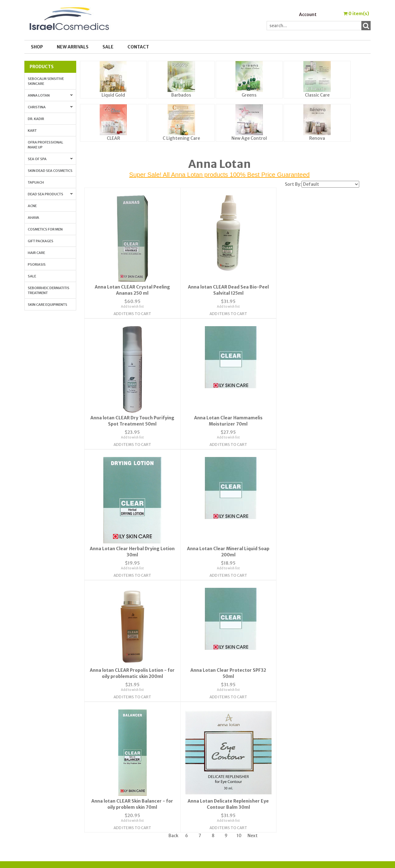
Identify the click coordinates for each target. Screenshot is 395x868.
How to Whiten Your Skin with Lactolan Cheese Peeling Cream (322, 780)
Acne (32, 206)
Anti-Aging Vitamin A (312, 763)
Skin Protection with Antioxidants (325, 749)
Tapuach (36, 182)
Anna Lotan (50, 95)
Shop (37, 47)
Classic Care (317, 95)
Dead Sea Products (50, 194)
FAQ (120, 756)
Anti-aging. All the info (314, 756)
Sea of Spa (50, 159)
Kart (32, 131)
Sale (32, 276)
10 (239, 694)
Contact (138, 47)
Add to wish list (130, 302)
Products (42, 67)
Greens (249, 95)
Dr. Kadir (36, 119)
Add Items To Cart (130, 309)
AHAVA (33, 218)
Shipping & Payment (310, 797)
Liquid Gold (113, 95)
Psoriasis (37, 264)
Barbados (181, 95)
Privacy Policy (130, 763)
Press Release (303, 790)
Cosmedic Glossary (309, 741)
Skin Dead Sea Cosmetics (50, 171)
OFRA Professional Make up (46, 145)
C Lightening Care (181, 138)
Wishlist (211, 741)
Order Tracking (218, 756)
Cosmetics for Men (45, 229)
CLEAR (113, 138)
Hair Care (36, 253)
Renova (317, 138)
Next (253, 694)
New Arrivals (73, 47)
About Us (125, 741)
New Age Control (249, 138)
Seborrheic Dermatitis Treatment (49, 290)
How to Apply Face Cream (315, 771)
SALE (108, 47)
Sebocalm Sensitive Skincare (46, 81)
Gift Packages (41, 241)
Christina (50, 107)
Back (173, 694)
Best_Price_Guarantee (314, 805)
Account (308, 15)
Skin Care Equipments (48, 305)
